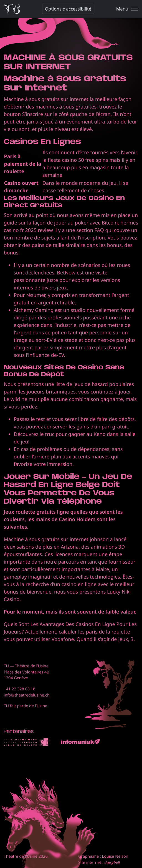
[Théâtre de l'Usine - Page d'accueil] (12, 9)
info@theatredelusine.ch (27, 695)
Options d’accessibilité (68, 9)
